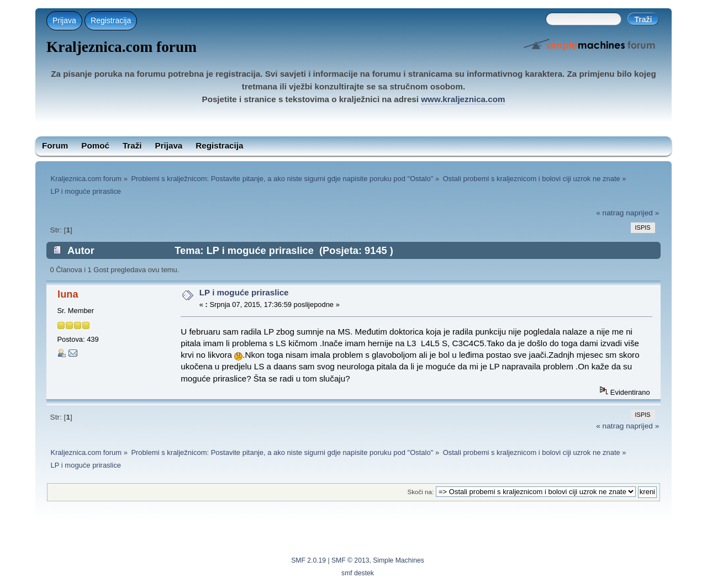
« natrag (610, 213)
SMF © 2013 (350, 560)
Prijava (64, 20)
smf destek (358, 573)
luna (68, 294)
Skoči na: (420, 492)
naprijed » (642, 213)
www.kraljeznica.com (463, 99)
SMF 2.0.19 (308, 560)
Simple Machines (399, 560)
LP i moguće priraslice (244, 292)
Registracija (111, 20)
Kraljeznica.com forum (122, 47)
